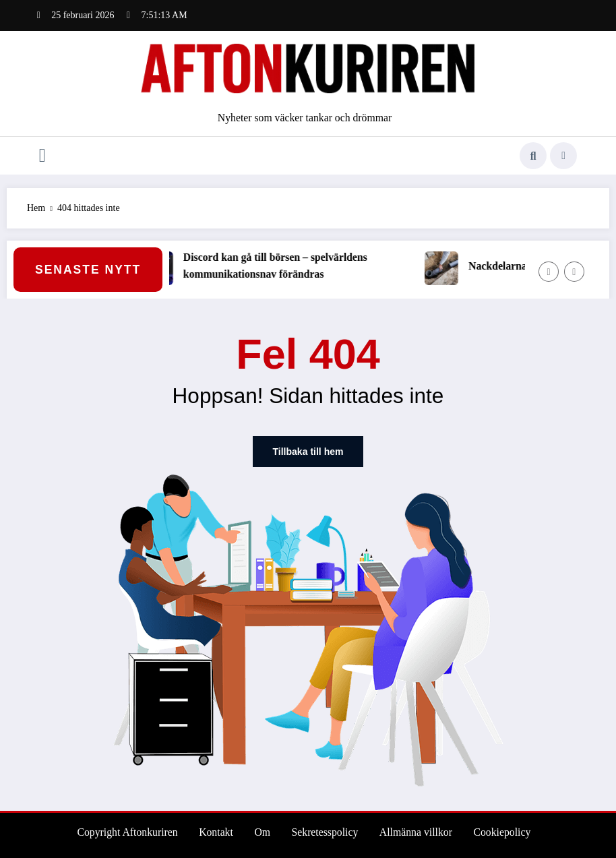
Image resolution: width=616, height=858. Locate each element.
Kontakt (216, 832)
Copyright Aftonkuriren (127, 832)
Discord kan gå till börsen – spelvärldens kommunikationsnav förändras (283, 266)
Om (262, 832)
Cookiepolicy (502, 832)
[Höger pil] (574, 272)
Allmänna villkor (416, 832)
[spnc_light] (563, 156)
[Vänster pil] (549, 272)
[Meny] (42, 156)
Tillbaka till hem (308, 452)
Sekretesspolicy (325, 832)
